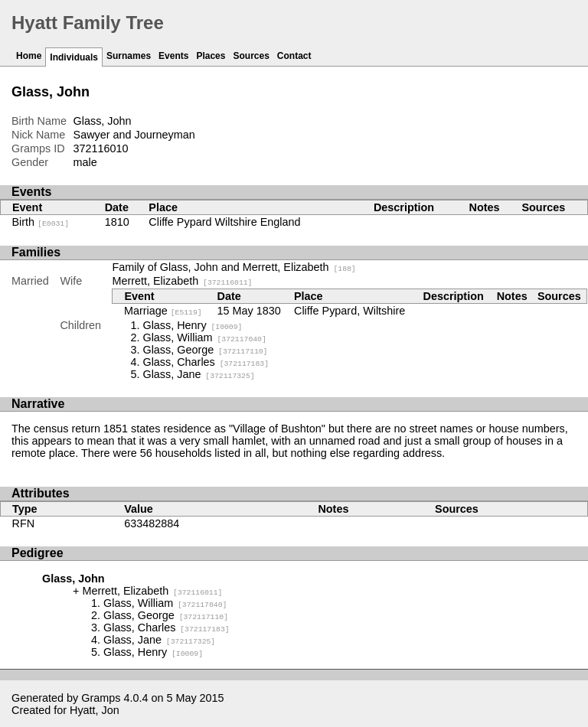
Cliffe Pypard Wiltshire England (224, 222)
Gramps (101, 698)
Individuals (74, 57)
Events (173, 56)
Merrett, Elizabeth (182, 281)
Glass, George (205, 350)
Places (211, 56)
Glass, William (204, 337)
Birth (41, 222)
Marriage (163, 311)
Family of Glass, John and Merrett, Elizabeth (234, 267)
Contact (294, 56)
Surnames (129, 56)
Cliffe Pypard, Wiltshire (350, 311)
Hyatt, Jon (95, 710)
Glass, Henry (192, 325)
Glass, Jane (198, 374)
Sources (251, 56)
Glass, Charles (206, 362)
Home (29, 56)
